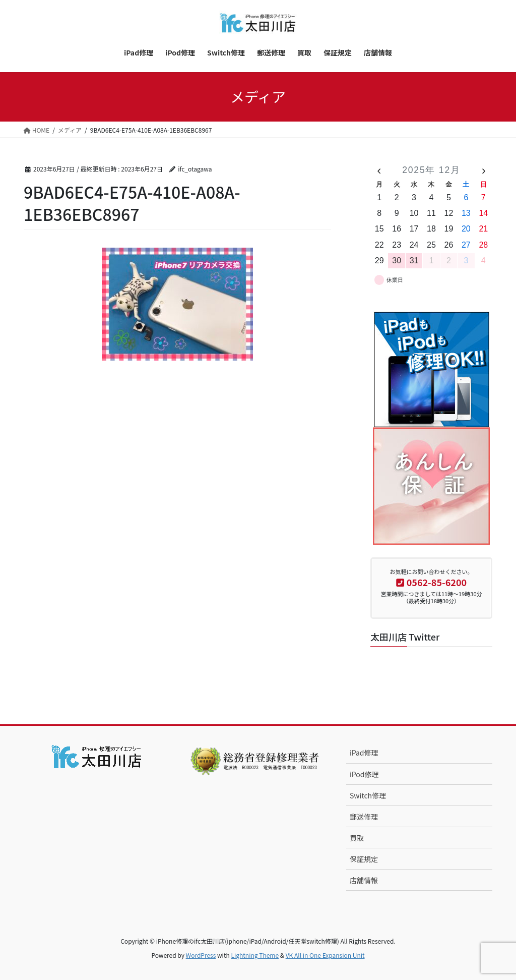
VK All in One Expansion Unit (325, 955)
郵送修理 (364, 817)
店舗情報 (364, 880)
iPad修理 (364, 753)
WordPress (201, 955)
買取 (357, 838)
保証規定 (364, 859)
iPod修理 (364, 774)
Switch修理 (368, 795)
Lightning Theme (255, 955)
